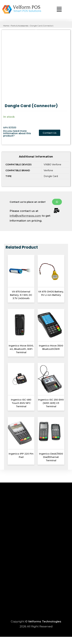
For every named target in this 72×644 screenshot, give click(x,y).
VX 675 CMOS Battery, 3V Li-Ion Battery (51, 293)
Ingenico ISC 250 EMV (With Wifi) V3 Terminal (51, 403)
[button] (51, 10)
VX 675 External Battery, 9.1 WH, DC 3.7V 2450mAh (21, 295)
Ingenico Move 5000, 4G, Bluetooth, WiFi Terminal (21, 349)
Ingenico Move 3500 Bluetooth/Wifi (51, 347)
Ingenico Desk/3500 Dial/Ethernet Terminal (51, 457)
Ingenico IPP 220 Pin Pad (21, 455)
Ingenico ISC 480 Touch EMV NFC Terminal (21, 403)
